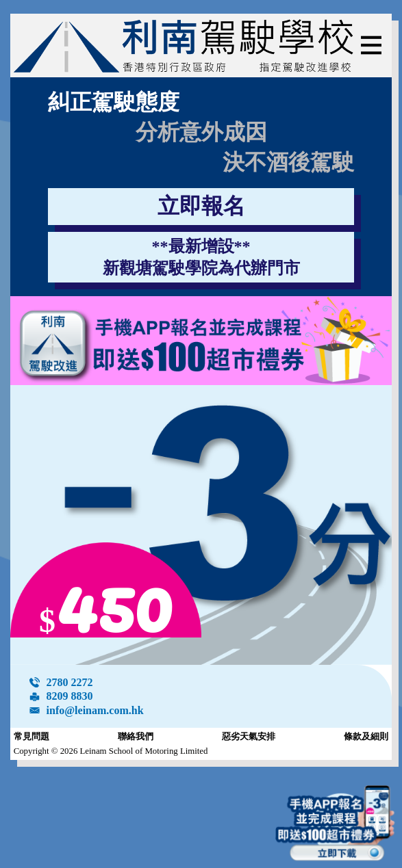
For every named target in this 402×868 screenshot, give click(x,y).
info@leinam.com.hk (95, 710)
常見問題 (32, 737)
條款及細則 (366, 737)
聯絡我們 (136, 737)
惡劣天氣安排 (249, 737)
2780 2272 (70, 682)
